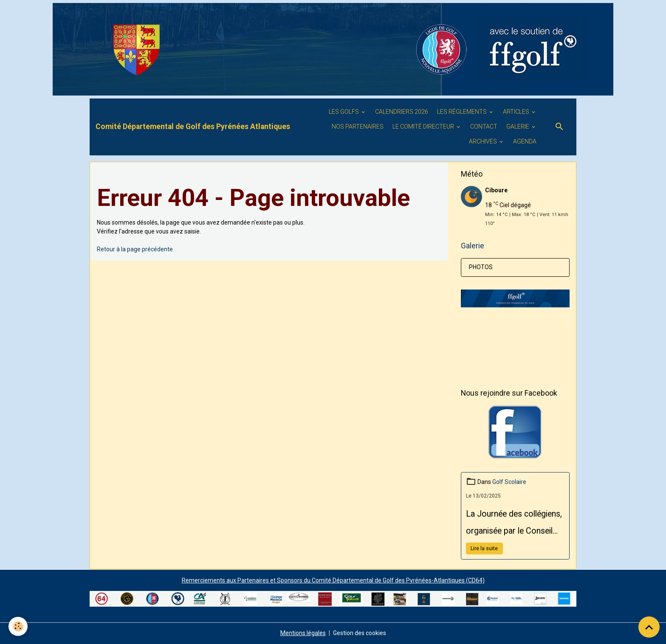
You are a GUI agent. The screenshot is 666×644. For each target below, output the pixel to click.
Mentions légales (303, 633)
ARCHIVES (484, 141)
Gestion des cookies (360, 633)
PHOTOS (481, 267)
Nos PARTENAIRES (358, 127)
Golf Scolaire (509, 482)
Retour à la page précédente (135, 249)
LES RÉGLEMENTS (463, 112)
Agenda (525, 141)
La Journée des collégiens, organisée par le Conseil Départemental (514, 524)
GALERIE (518, 127)
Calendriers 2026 (402, 112)
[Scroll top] (649, 627)
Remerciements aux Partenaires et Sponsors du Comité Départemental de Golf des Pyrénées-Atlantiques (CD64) (333, 580)
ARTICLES (517, 112)
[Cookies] (18, 626)
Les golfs (344, 112)
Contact (484, 127)
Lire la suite (484, 548)
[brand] (193, 127)
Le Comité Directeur (424, 127)
